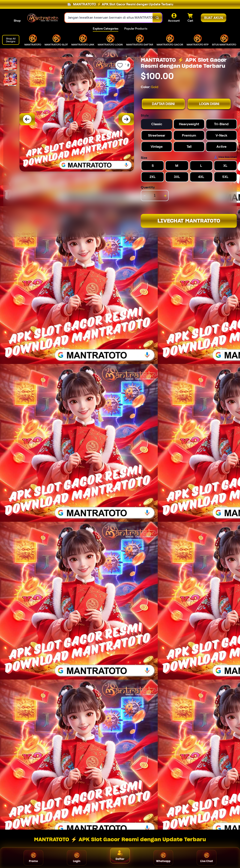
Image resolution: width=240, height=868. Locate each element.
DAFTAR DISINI (163, 104)
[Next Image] (126, 119)
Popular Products (136, 29)
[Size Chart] (225, 157)
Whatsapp (163, 858)
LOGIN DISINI (209, 104)
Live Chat (206, 858)
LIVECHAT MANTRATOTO (189, 221)
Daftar (120, 855)
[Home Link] (43, 18)
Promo (33, 858)
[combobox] (109, 18)
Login (77, 858)
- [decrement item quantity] (145, 196)
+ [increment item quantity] (165, 196)
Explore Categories (106, 29)
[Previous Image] (27, 119)
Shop (17, 21)
